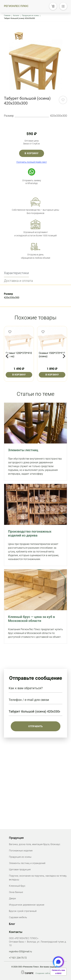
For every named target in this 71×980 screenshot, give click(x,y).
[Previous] (7, 356)
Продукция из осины (30, 16)
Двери (12, 898)
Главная (7, 16)
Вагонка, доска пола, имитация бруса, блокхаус (35, 844)
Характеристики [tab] (16, 273)
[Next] (64, 356)
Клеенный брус (17, 886)
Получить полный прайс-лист (32, 162)
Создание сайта (43, 973)
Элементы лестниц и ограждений (27, 863)
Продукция (16, 838)
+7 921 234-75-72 (18, 958)
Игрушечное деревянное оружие (27, 905)
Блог (12, 924)
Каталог (16, 16)
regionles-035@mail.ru (20, 952)
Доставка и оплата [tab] (18, 281)
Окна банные (16, 892)
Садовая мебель (18, 917)
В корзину (32, 153)
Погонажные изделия (21, 851)
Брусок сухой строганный (23, 911)
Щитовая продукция (20, 869)
